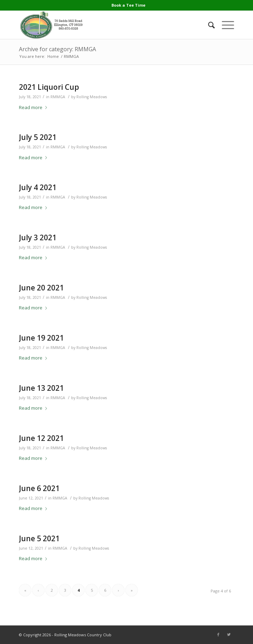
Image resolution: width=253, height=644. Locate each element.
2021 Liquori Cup (49, 87)
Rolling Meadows (92, 97)
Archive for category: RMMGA (57, 49)
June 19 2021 (41, 338)
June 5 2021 (39, 538)
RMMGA (58, 97)
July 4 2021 (38, 187)
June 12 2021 (41, 438)
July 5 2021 (38, 137)
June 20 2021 (41, 288)
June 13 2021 (41, 388)
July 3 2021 (38, 237)
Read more (34, 107)
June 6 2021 (39, 488)
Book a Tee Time (128, 5)
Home (53, 56)
